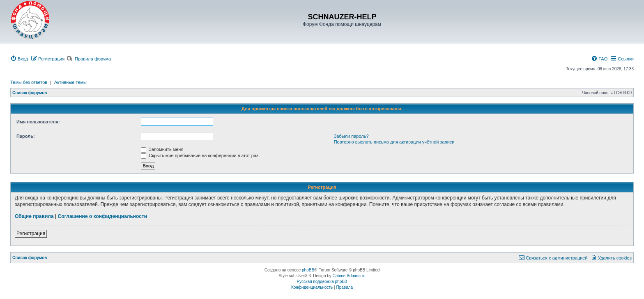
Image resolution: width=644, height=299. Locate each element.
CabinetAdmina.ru (349, 276)
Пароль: (26, 136)
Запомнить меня (162, 149)
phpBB (308, 270)
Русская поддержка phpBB (322, 282)
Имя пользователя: (38, 122)
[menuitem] (19, 59)
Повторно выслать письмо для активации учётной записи (394, 142)
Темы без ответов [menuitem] (29, 82)
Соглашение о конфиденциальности (103, 216)
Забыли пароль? (351, 136)
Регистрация (31, 234)
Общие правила (34, 216)
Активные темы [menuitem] (70, 82)
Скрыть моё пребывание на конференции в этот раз (200, 155)
